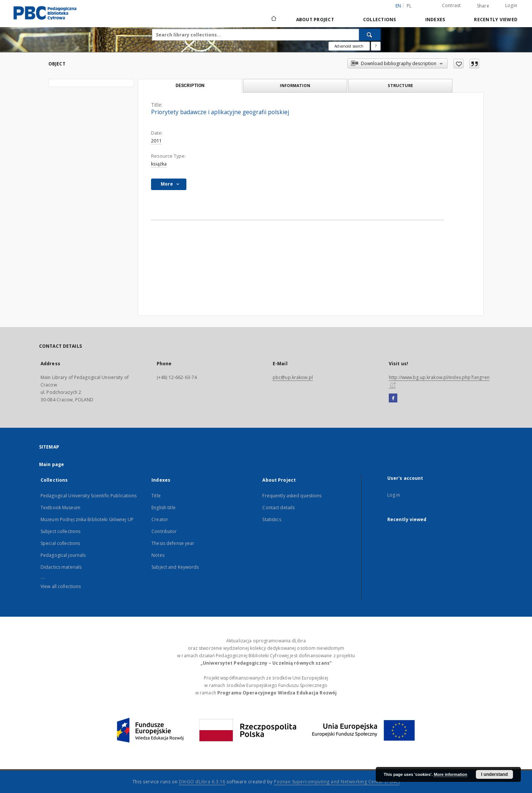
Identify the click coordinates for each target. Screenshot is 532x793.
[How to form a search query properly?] (376, 46)
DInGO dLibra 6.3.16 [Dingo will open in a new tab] (202, 782)
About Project (315, 20)
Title (156, 496)
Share (483, 6)
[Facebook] (393, 398)
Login (511, 5)
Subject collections (60, 531)
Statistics (272, 519)
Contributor (164, 531)
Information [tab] (295, 85)
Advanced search (349, 46)
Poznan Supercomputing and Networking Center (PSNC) (337, 782)
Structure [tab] (400, 85)
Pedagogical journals (63, 555)
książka (159, 164)
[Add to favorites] (459, 64)
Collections (380, 20)
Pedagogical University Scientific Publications (89, 496)
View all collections (61, 586)
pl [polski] (409, 6)
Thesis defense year (173, 543)
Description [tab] (190, 86)
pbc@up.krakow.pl (293, 377)
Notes (158, 555)
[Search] (370, 35)
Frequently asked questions (292, 496)
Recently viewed (496, 20)
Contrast (451, 5)
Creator (160, 519)
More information (451, 774)
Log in (394, 495)
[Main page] (273, 19)
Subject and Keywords (175, 567)
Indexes (435, 20)
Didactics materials (61, 567)
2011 (156, 141)
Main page (52, 464)
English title (164, 508)
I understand (494, 774)
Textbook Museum (60, 508)
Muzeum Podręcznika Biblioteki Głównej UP (87, 519)
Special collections (60, 543)
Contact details (278, 508)
